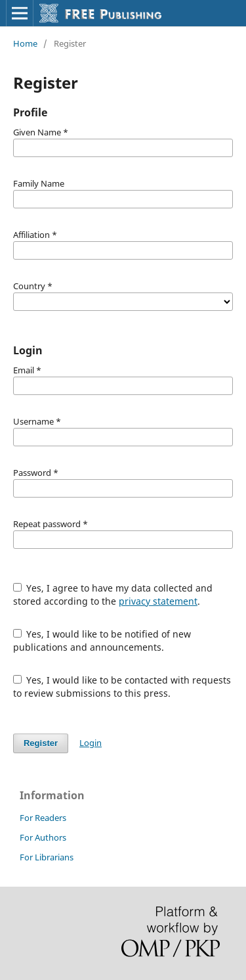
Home (25, 43)
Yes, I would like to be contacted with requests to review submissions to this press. (122, 687)
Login (91, 743)
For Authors (43, 837)
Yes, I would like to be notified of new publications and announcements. (102, 641)
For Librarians (47, 857)
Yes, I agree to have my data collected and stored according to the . (113, 595)
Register (41, 743)
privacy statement (158, 601)
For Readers (43, 818)
